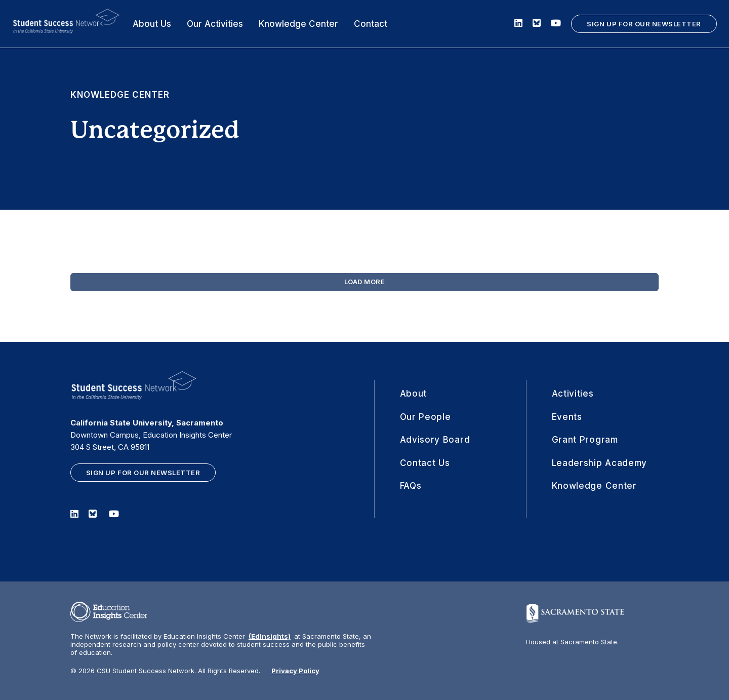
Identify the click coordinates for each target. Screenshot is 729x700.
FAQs (411, 486)
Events (567, 417)
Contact (371, 24)
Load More (365, 282)
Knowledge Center (298, 24)
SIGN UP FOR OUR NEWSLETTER (644, 24)
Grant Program (585, 440)
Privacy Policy (295, 671)
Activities (573, 394)
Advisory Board (435, 440)
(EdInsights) (270, 636)
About (413, 394)
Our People (426, 417)
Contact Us (425, 463)
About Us (152, 24)
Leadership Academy (599, 463)
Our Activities (215, 24)
